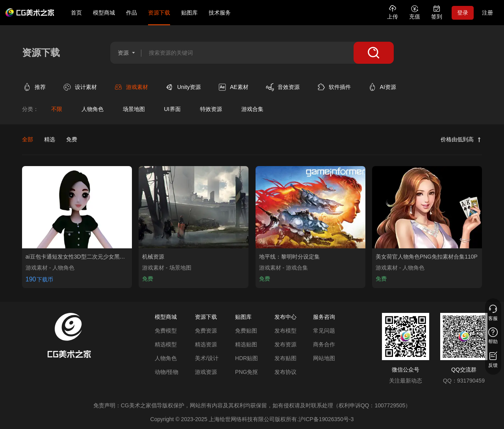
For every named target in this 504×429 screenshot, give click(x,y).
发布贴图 (285, 358)
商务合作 (324, 344)
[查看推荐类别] (39, 87)
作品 (132, 13)
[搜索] (374, 53)
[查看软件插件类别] (339, 87)
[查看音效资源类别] (288, 87)
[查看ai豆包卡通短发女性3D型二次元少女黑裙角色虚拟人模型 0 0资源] (77, 207)
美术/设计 (207, 358)
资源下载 (159, 13)
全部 (28, 139)
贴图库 (189, 13)
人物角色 (166, 358)
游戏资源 (206, 372)
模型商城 (104, 13)
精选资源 (206, 344)
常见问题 (324, 331)
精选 (50, 139)
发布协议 (285, 372)
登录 (463, 13)
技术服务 (220, 13)
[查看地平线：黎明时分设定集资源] (310, 207)
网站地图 (324, 358)
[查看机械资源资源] (194, 207)
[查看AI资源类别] (387, 87)
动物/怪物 (167, 372)
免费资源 (206, 331)
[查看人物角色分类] (92, 109)
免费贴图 (246, 331)
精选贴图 (246, 344)
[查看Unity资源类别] (188, 87)
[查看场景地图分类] (134, 109)
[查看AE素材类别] (238, 87)
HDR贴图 (246, 358)
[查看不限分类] (57, 109)
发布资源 (285, 344)
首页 (76, 13)
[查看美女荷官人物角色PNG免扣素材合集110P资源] (427, 207)
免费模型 (166, 331)
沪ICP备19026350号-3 (326, 419)
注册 (487, 13)
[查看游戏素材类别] (136, 87)
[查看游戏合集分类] (252, 109)
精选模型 (166, 344)
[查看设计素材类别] (85, 87)
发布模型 (285, 331)
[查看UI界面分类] (172, 109)
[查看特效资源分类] (211, 109)
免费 (72, 139)
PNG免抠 (246, 372)
